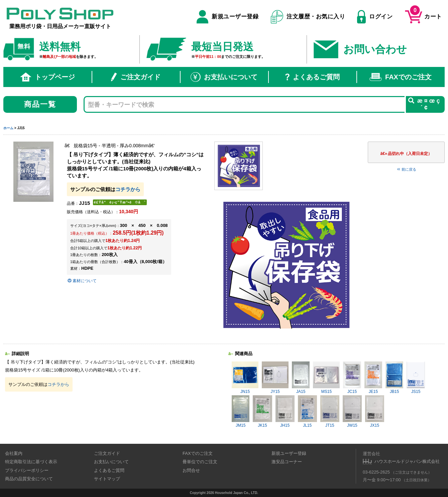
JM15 (241, 411)
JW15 (352, 411)
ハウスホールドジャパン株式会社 (407, 461)
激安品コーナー (287, 462)
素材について (82, 281)
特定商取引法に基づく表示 (31, 462)
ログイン (375, 17)
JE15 (373, 378)
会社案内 (14, 453)
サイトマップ (107, 479)
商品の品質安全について (29, 479)
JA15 (301, 378)
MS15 (326, 378)
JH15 (285, 411)
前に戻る (406, 169)
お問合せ (191, 470)
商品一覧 (40, 104)
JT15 (330, 411)
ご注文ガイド (136, 77)
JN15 (245, 378)
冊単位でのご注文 (200, 462)
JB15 (394, 378)
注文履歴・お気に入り (308, 17)
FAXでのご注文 (401, 77)
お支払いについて (224, 77)
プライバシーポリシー (27, 470)
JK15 (262, 411)
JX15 (375, 411)
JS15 (416, 378)
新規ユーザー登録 (228, 17)
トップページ (47, 77)
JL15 (307, 411)
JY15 (275, 378)
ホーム (8, 128)
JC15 (352, 378)
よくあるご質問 (312, 77)
